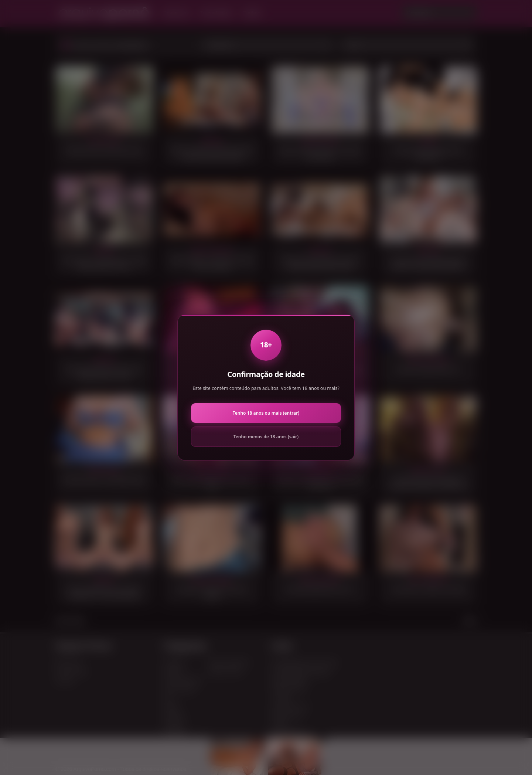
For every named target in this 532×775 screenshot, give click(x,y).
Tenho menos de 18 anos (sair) (266, 437)
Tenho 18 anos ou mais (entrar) (266, 413)
